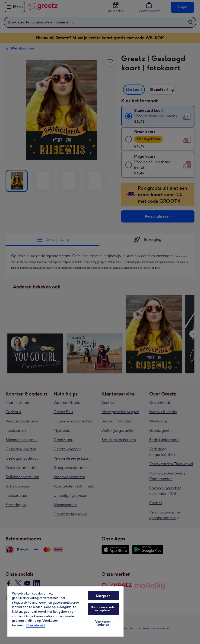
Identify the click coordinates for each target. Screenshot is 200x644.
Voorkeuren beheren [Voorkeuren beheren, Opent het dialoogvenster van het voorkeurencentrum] (103, 623)
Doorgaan (103, 596)
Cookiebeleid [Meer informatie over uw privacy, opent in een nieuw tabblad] (36, 625)
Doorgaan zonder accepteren (103, 609)
